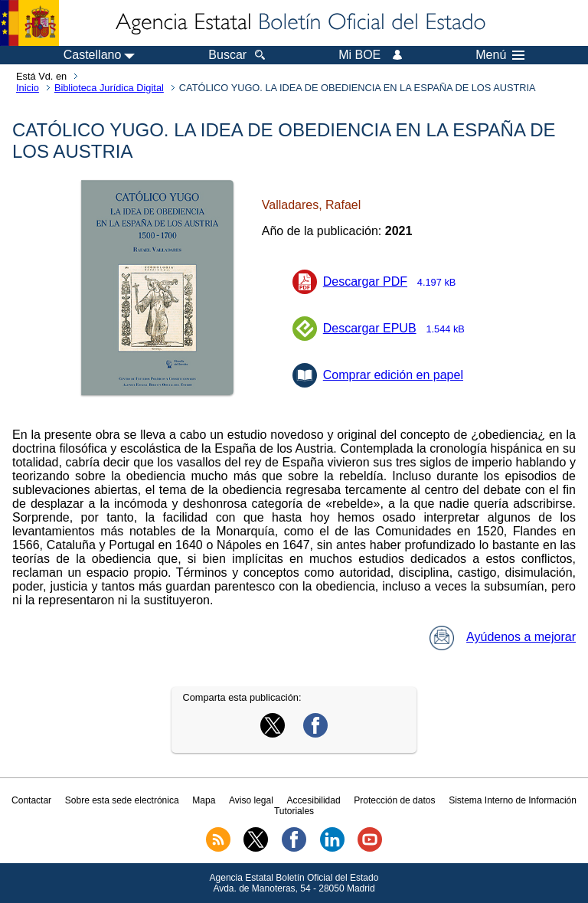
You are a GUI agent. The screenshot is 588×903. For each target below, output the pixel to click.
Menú (500, 55)
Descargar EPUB (399, 328)
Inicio (28, 88)
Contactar (31, 800)
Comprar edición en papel (393, 375)
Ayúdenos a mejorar (503, 637)
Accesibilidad (314, 800)
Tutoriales (294, 811)
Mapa (204, 800)
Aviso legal (251, 800)
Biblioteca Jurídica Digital (109, 88)
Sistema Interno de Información (513, 800)
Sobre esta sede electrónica (122, 800)
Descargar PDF (394, 281)
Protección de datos (394, 800)
